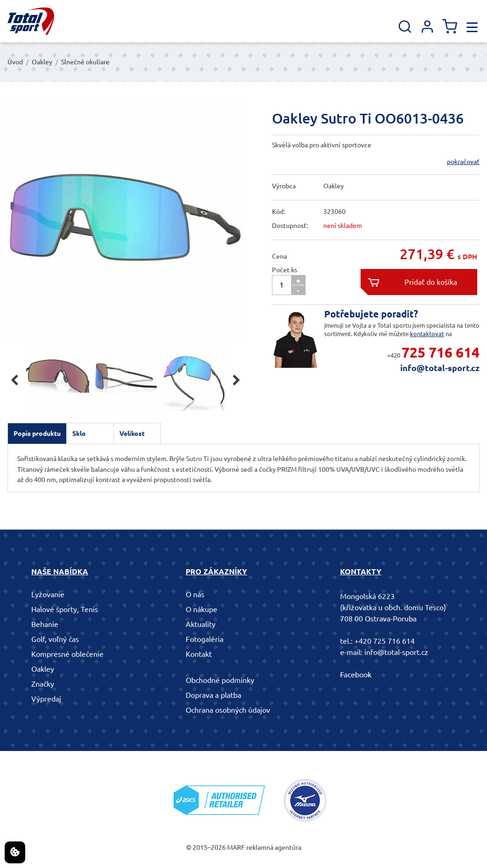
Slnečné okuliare (85, 62)
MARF (236, 847)
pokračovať (463, 162)
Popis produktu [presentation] (37, 434)
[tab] (37, 434)
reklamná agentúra (274, 847)
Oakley (42, 62)
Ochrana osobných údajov (228, 710)
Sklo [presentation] (79, 434)
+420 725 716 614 (385, 641)
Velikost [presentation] (132, 434)
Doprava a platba (213, 695)
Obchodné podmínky (220, 680)
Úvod (15, 62)
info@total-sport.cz (440, 368)
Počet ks (285, 270)
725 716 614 (441, 352)
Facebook (356, 675)
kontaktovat (427, 334)
